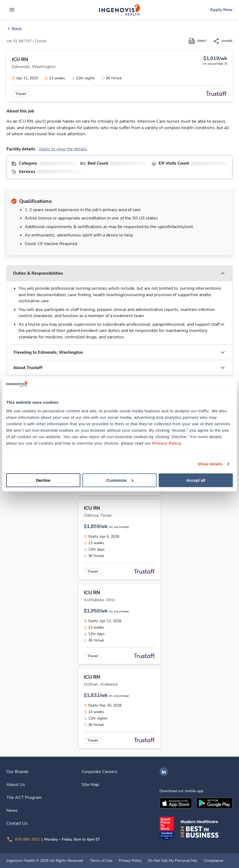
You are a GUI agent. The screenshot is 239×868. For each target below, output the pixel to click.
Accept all (196, 480)
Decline (43, 480)
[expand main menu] (12, 10)
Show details (210, 464)
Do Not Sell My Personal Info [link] (173, 861)
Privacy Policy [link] (130, 861)
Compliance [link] (213, 861)
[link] (119, 10)
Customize (120, 480)
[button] (119, 273)
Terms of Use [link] (101, 861)
